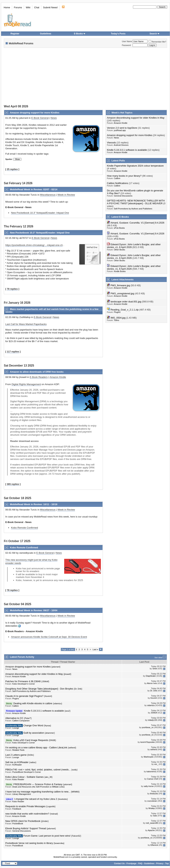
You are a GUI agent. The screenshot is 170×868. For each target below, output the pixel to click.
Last (95, 649)
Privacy (160, 863)
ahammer (50, 733)
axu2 (67, 711)
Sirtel (155, 669)
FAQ (140, 863)
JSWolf (45, 681)
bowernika (59, 843)
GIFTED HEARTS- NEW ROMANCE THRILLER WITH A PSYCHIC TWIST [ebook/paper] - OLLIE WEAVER (136, 202)
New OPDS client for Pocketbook (23, 821)
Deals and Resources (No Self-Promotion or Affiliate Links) (38, 787)
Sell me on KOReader (17, 762)
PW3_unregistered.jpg (122, 293)
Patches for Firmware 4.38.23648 (23, 681)
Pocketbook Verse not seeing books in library (29, 843)
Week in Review (66, 195)
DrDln (31, 755)
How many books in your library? (124, 176)
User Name (127, 41)
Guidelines (46, 34)
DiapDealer (151, 676)
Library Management (22, 794)
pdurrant (56, 667)
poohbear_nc (148, 727)
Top (167, 863)
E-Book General (40, 118)
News (54, 118)
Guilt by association (34, 733)
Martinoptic (149, 757)
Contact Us (119, 863)
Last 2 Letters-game (16, 755)
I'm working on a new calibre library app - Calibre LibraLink (36, 748)
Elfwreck (154, 845)
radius (33, 762)
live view (158, 658)
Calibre (117, 178)
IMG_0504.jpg (118, 318)
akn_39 (48, 777)
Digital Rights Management (26, 384)
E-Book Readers (39, 377)
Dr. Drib (78, 689)
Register (15, 34)
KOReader (17, 765)
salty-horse (149, 786)
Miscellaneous (48, 195)
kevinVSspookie (148, 742)
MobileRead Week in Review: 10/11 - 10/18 (34, 504)
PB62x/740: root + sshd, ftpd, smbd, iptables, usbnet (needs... (38, 770)
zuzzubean (152, 801)
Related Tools (18, 750)
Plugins (117, 312)
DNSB (53, 740)
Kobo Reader (18, 779)
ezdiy (74, 770)
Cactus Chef (153, 779)
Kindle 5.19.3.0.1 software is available (127, 150)
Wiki (28, 7)
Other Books (119, 250)
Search (155, 34)
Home (7, 7)
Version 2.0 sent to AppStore (122, 128)
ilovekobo (63, 799)
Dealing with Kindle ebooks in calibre (33, 703)
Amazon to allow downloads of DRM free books (37, 372)
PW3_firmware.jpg (120, 285)
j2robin (45, 821)
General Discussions (123, 196)
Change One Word (33, 725)
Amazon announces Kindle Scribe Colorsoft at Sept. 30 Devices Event (49, 637)
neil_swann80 (152, 823)
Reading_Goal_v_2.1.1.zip (125, 310)
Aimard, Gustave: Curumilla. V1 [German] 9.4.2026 (137, 223)
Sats (155, 816)
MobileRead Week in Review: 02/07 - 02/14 (34, 189)
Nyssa (48, 726)
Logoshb (51, 806)
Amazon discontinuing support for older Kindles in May (136, 118)
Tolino (117, 320)
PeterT (28, 718)
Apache (151, 830)
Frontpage (131, 863)
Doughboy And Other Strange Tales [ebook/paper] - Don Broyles (39, 689)
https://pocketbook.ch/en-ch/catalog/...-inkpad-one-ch (34, 245)
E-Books (80, 34)
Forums (18, 7)
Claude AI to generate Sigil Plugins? (24, 696)
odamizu (58, 703)
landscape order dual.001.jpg (126, 302)
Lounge (16, 728)
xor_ (156, 764)
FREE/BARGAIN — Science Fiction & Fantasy (38, 784)
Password (126, 45)
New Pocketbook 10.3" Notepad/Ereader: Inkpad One (40, 213)
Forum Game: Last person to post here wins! (47, 836)
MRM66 (75, 792)
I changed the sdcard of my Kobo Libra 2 (36, 799)
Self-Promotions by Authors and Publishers (133, 209)
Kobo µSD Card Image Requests (31, 740)
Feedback (17, 809)
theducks (154, 794)
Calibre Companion (21, 721)
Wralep (152, 808)
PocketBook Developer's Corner (27, 772)
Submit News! (50, 7)
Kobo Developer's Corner (24, 684)
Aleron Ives (152, 683)
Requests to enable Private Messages (25, 806)
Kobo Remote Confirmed (24, 528)
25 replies (12, 169)
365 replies (13, 484)
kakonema (151, 771)
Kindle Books (120, 271)
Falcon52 (76, 836)
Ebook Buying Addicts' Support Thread (26, 828)
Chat (37, 7)
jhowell (67, 674)
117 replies (13, 352)
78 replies (12, 289)
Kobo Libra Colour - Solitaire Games (24, 777)
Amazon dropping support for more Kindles (35, 113)
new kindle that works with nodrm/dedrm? (27, 814)
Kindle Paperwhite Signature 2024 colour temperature (135, 166)
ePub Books (119, 228)
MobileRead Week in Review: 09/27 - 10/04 (34, 610)
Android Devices (121, 145)
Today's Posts (118, 34)
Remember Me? (157, 42)
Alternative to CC (14, 718)
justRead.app (120, 130)
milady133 (152, 720)
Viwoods (111, 143)
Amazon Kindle (58, 377)
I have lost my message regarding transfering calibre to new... (38, 792)
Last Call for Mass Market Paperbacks (26, 324)
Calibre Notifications (118, 183)
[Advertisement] (58, 77)
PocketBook (18, 824)
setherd (72, 748)
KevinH (48, 696)
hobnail (54, 814)
